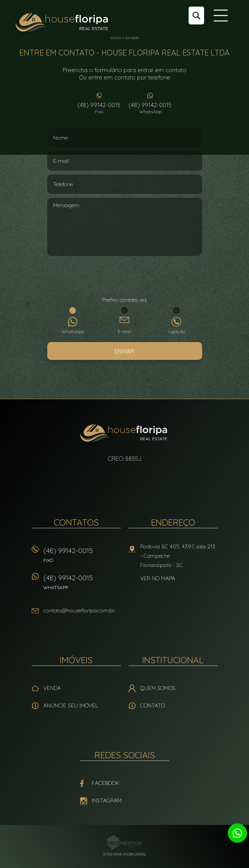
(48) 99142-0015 (99, 108)
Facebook (106, 783)
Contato (153, 705)
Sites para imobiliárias (125, 854)
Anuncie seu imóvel (71, 705)
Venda (52, 688)
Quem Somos (158, 688)
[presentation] (125, 277)
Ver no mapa (158, 578)
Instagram (107, 801)
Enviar (124, 351)
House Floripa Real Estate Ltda (124, 434)
